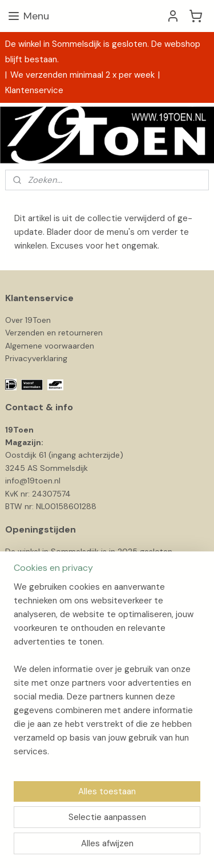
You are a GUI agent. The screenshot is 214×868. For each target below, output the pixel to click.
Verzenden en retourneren (54, 333)
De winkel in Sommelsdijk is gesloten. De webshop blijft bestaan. (103, 52)
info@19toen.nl (33, 481)
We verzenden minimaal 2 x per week (82, 75)
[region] (107, 674)
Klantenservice (34, 90)
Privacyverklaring (36, 358)
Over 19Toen (28, 320)
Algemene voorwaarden (50, 346)
